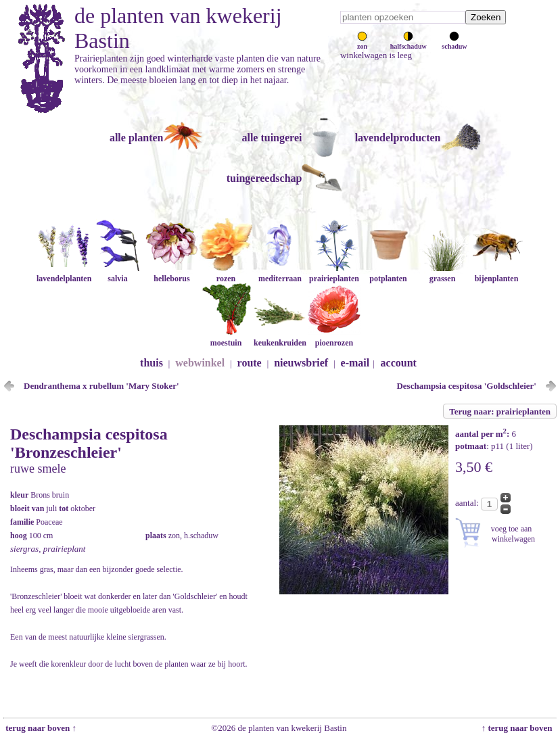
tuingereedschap (264, 178)
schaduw (454, 43)
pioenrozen (334, 338)
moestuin (226, 338)
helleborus (172, 274)
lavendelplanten (64, 274)
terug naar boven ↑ (40, 728)
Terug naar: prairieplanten (500, 411)
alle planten (137, 138)
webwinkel (200, 363)
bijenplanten (496, 274)
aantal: (468, 503)
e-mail (355, 363)
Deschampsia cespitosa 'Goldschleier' (466, 386)
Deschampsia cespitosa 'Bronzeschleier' (89, 443)
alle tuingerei (272, 138)
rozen (226, 274)
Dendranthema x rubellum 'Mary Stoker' (101, 386)
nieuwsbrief (301, 363)
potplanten (388, 274)
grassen (442, 274)
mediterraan (280, 274)
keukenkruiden (280, 338)
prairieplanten (334, 274)
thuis (151, 363)
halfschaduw (409, 43)
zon (362, 43)
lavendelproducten (398, 138)
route (250, 363)
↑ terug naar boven (519, 728)
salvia (118, 274)
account (399, 363)
